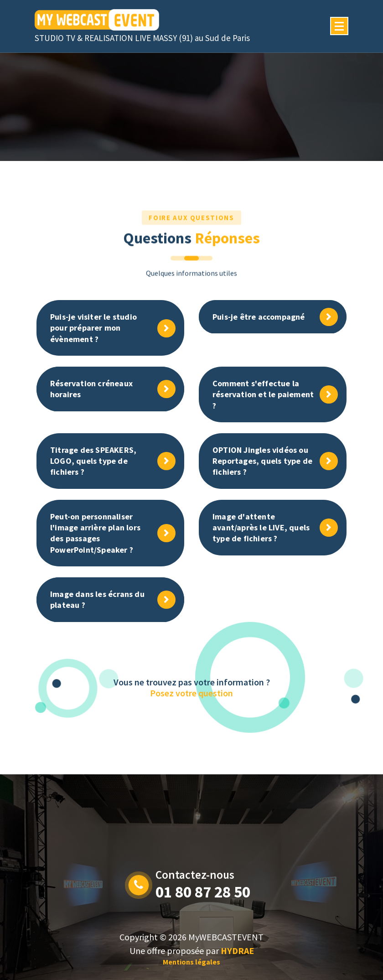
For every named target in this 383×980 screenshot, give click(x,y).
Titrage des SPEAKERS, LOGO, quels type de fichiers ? (93, 461)
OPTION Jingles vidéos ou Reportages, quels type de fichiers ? (262, 461)
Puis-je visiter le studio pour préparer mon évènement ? (93, 328)
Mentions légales (191, 962)
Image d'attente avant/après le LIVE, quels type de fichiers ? (261, 528)
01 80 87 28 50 (203, 892)
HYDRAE (237, 951)
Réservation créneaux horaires (91, 389)
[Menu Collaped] (339, 26)
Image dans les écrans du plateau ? (97, 599)
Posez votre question (191, 693)
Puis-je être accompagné (259, 317)
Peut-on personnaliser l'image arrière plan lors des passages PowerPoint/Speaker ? (95, 533)
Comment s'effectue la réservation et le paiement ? (263, 394)
